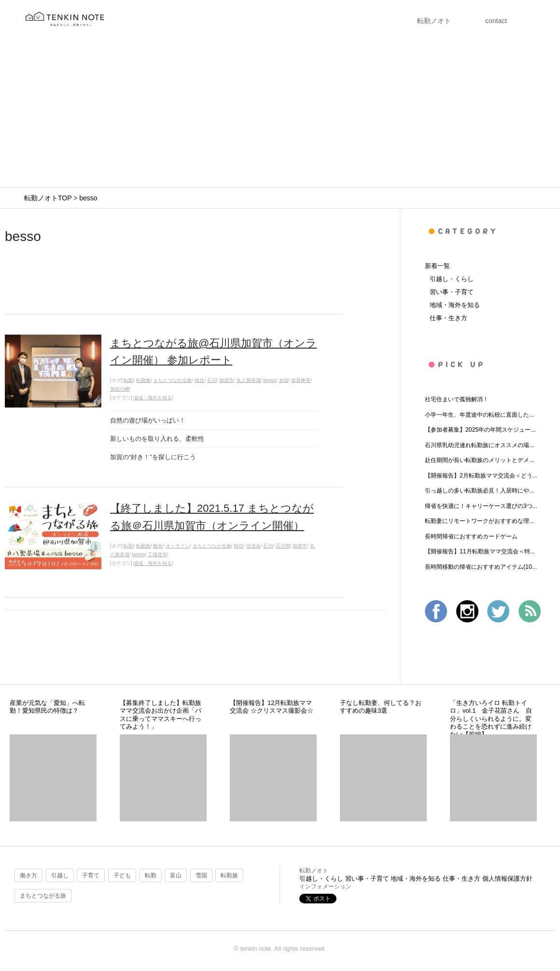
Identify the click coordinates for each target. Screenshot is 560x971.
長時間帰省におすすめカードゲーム (471, 536)
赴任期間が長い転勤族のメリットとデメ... (479, 460)
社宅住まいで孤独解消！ (457, 399)
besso (88, 198)
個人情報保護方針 (507, 879)
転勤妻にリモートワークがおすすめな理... (479, 521)
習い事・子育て (452, 292)
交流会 (253, 546)
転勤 (128, 380)
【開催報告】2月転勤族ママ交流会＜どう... (481, 476)
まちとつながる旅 (172, 380)
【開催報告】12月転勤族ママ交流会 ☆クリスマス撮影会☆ (272, 707)
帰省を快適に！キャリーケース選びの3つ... (481, 506)
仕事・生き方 (448, 318)
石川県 (283, 546)
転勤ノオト (434, 21)
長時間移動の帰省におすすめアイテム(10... (481, 567)
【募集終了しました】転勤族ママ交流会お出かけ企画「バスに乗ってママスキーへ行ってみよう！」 (161, 715)
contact (496, 21)
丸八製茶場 (249, 380)
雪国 (201, 875)
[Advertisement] (280, 115)
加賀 (284, 380)
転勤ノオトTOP (48, 198)
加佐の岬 (120, 389)
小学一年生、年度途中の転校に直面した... (479, 415)
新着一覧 (437, 266)
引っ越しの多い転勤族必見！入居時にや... (479, 491)
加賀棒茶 (301, 380)
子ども (122, 875)
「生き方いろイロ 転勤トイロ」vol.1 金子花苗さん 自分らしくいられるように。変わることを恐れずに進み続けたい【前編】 (491, 718)
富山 (176, 875)
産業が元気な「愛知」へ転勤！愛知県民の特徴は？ (47, 707)
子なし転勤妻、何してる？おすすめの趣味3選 (381, 707)
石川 (212, 380)
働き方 (28, 875)
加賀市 (226, 380)
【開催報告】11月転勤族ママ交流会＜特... (480, 551)
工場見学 (157, 555)
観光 (158, 546)
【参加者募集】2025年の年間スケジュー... (480, 430)
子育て (91, 875)
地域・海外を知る (153, 398)
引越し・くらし (452, 279)
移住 (199, 380)
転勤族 (143, 380)
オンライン (178, 546)
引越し (60, 875)
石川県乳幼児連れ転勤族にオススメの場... (479, 445)
